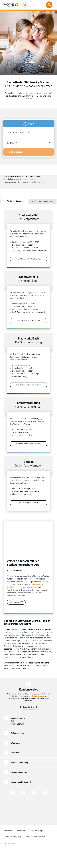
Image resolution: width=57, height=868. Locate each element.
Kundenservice (29, 690)
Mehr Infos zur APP (16, 602)
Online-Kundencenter (37, 696)
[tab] (28, 124)
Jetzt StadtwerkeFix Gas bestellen (29, 321)
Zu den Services (28, 707)
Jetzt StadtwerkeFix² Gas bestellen (29, 259)
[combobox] (28, 143)
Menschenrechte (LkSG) (12, 837)
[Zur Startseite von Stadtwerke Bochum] (11, 5)
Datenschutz (20, 831)
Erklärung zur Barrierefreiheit (35, 837)
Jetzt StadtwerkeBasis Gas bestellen (29, 385)
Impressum (8, 831)
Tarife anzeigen (15, 152)
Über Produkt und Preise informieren (28, 444)
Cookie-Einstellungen (36, 831)
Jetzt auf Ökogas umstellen (28, 503)
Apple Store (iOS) (28, 587)
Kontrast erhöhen (10, 843)
